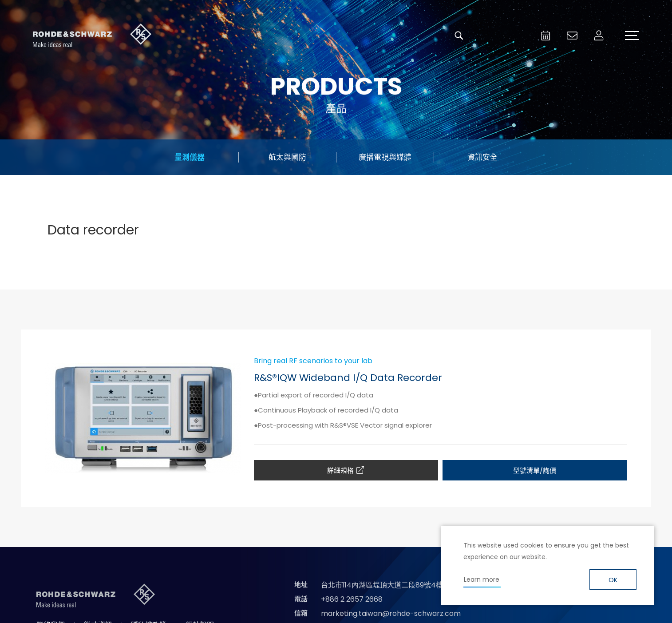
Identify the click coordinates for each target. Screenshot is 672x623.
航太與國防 (287, 157)
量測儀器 (190, 157)
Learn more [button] (482, 579)
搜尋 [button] (459, 36)
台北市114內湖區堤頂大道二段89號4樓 (382, 585)
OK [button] (613, 580)
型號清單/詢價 (535, 470)
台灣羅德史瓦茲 (92, 36)
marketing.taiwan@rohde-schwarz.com (391, 613)
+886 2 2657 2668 (352, 599)
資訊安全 (482, 157)
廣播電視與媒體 (385, 157)
